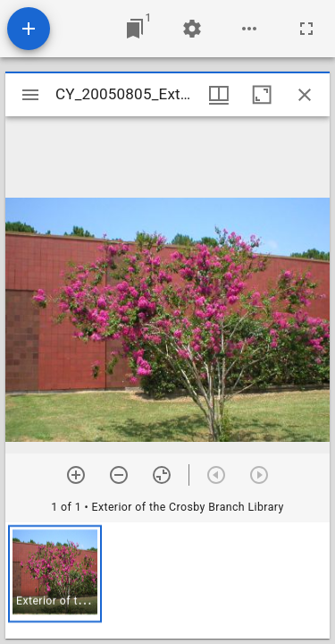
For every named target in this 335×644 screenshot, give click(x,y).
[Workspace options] (249, 29)
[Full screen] (306, 29)
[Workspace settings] (192, 29)
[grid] (167, 580)
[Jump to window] (135, 29)
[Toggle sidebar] (30, 95)
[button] (55, 574)
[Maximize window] (262, 95)
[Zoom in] (76, 475)
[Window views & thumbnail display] (219, 95)
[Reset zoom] (162, 475)
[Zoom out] (119, 475)
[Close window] (305, 95)
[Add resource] (29, 29)
